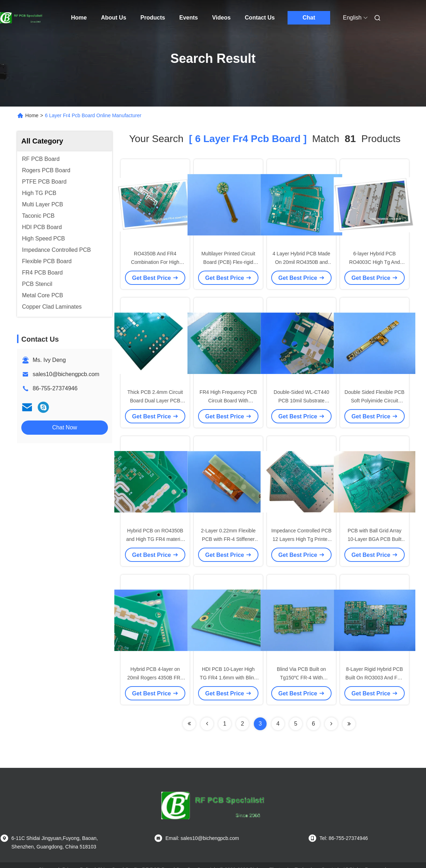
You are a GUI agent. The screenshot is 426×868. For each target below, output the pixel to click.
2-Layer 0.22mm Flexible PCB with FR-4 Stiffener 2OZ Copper (228, 539)
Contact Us (260, 18)
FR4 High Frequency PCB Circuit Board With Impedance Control (228, 401)
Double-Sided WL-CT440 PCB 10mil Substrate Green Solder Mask (301, 401)
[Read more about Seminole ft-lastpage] (349, 724)
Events (189, 18)
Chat (309, 18)
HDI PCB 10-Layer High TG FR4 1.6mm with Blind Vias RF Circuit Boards (228, 678)
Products (153, 18)
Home (79, 18)
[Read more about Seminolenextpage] (331, 724)
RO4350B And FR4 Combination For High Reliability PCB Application (155, 262)
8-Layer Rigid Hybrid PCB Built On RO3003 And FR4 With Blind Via (375, 678)
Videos (221, 18)
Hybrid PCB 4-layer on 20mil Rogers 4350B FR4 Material (155, 678)
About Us (113, 18)
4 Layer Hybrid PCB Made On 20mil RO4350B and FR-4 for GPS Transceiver (302, 262)
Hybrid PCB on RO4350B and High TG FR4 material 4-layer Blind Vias (155, 539)
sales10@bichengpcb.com (66, 374)
